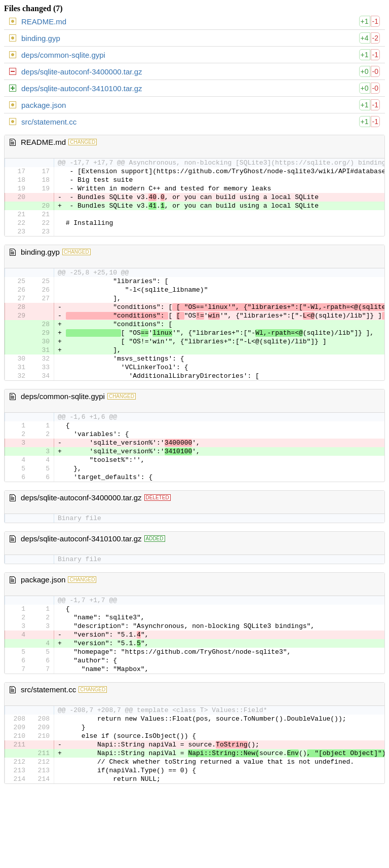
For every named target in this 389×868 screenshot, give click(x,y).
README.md (44, 22)
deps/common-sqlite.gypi (63, 55)
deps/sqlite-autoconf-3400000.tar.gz (82, 72)
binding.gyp (41, 38)
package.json (44, 105)
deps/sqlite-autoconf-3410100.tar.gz (82, 88)
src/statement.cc (49, 122)
